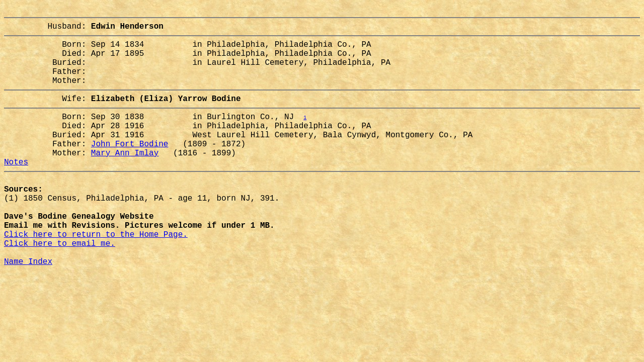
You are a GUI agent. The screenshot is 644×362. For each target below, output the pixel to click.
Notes (16, 190)
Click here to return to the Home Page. (96, 276)
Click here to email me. (60, 287)
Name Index (28, 309)
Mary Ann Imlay (125, 178)
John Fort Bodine (130, 167)
